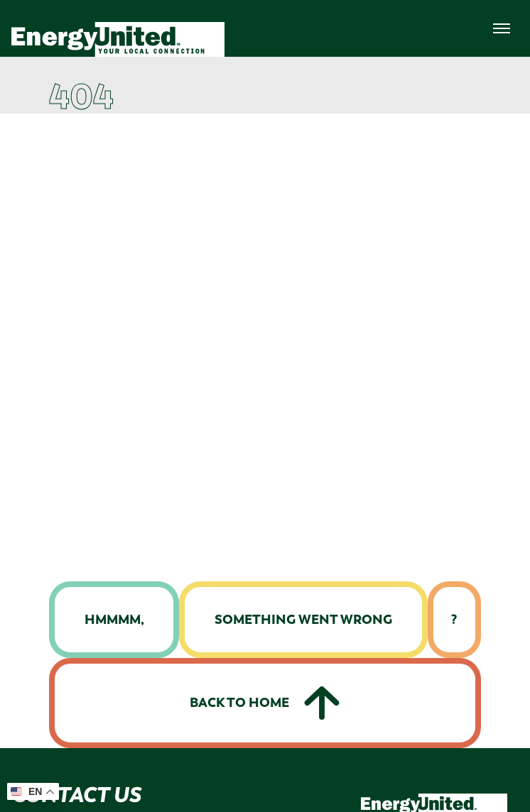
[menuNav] (502, 28)
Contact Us (76, 795)
